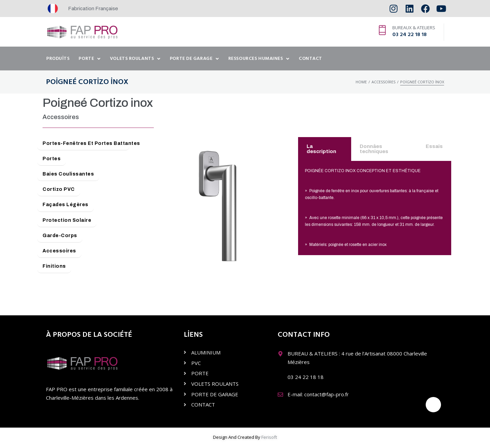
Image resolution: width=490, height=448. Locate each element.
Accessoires (383, 82)
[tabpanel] (375, 208)
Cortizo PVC (59, 189)
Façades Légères (66, 205)
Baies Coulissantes (68, 174)
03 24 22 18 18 (410, 35)
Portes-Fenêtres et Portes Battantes (86, 143)
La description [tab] (321, 149)
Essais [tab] (434, 146)
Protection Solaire (67, 220)
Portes (52, 159)
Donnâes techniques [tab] (374, 149)
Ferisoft (269, 437)
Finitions (54, 266)
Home (361, 82)
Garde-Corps (60, 236)
